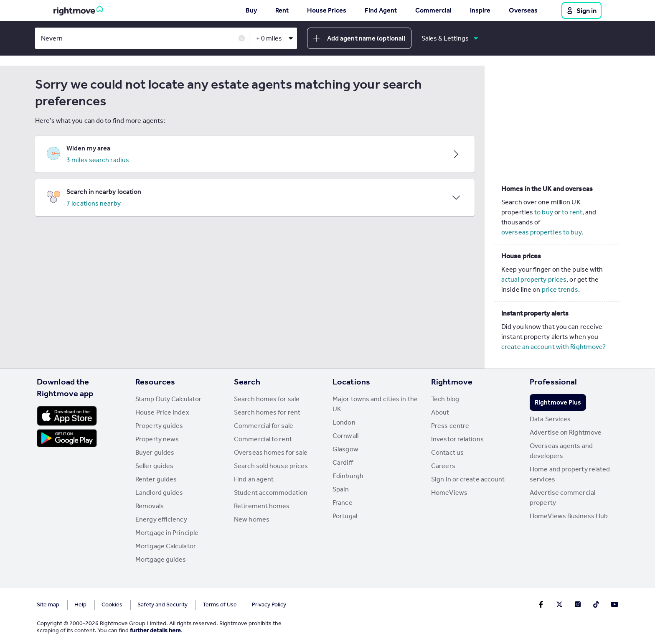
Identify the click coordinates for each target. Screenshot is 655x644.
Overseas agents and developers (561, 451)
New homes (252, 519)
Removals (150, 506)
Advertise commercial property (562, 498)
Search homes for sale (267, 399)
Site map (48, 605)
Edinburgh (348, 476)
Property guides (159, 426)
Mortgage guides (161, 559)
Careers (443, 466)
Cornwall (345, 436)
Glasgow (345, 449)
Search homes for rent (267, 412)
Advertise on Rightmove (566, 432)
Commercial (433, 10)
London (344, 422)
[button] (255, 154)
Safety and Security (162, 605)
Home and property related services (570, 474)
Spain (341, 489)
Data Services (550, 419)
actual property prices (534, 279)
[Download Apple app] (67, 416)
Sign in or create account (468, 479)
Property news (157, 439)
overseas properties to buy (542, 232)
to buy (544, 212)
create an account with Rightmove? (553, 347)
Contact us (447, 452)
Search (247, 382)
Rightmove (452, 382)
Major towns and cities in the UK (375, 404)
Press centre (450, 426)
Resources (155, 382)
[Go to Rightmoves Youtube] (614, 604)
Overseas (523, 10)
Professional (553, 382)
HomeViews (449, 493)
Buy (251, 10)
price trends (560, 289)
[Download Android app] (67, 439)
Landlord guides (159, 493)
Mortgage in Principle (167, 533)
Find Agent (381, 10)
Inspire (480, 10)
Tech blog (445, 399)
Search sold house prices (271, 466)
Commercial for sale (264, 426)
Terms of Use (220, 605)
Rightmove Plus (558, 402)
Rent (282, 10)
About (440, 412)
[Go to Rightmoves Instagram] (578, 604)
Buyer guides (155, 452)
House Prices (327, 10)
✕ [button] (242, 39)
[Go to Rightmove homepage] (78, 10)
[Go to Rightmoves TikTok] (596, 604)
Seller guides (154, 466)
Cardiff (343, 462)
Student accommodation (271, 493)
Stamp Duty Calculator (168, 399)
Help (80, 605)
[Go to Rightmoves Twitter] (559, 604)
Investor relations (457, 439)
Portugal (345, 516)
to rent (572, 212)
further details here (155, 630)
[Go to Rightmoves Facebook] (541, 604)
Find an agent (254, 479)
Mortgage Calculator (166, 546)
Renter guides (156, 479)
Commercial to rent (263, 439)
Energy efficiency (161, 519)
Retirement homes (262, 506)
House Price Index (162, 412)
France (343, 503)
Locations (351, 382)
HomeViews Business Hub (569, 516)
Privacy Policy (269, 605)
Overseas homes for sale (271, 452)
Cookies (112, 605)
